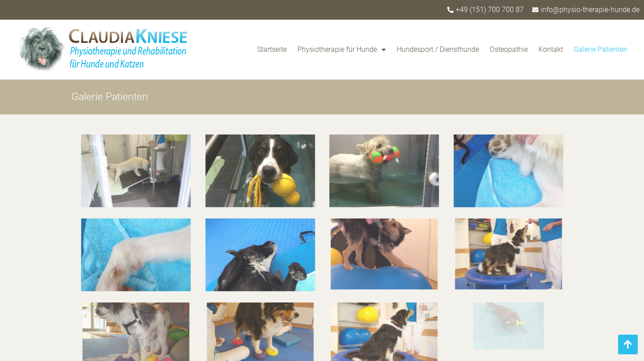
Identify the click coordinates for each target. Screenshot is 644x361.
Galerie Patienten (601, 49)
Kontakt (551, 49)
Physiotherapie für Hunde (342, 50)
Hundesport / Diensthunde (438, 49)
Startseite (272, 49)
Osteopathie (509, 49)
